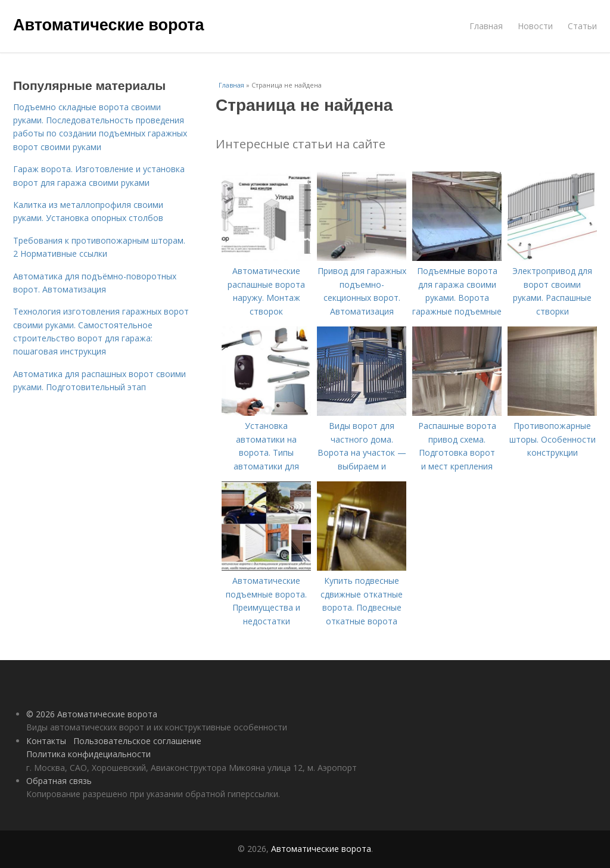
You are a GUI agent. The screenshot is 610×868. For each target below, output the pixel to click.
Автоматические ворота (108, 25)
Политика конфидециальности (88, 754)
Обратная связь (59, 781)
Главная (486, 26)
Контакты (46, 741)
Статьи (582, 26)
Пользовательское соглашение (137, 741)
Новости (535, 26)
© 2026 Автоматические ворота (92, 714)
